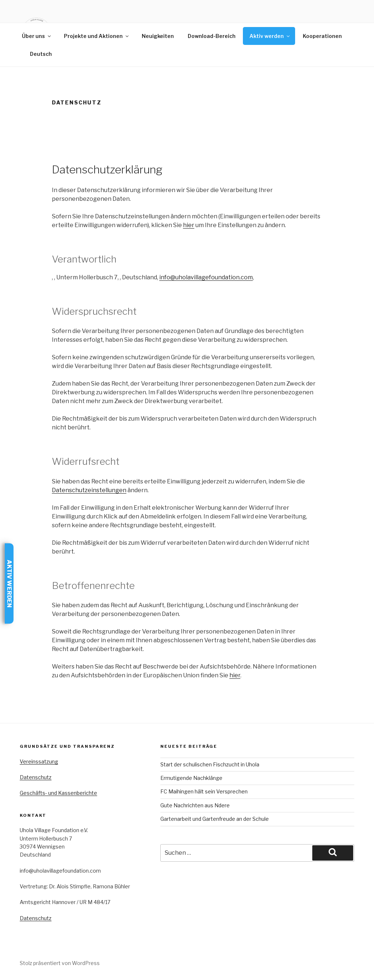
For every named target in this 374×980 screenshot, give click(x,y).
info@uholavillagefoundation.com (206, 277)
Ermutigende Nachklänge (191, 778)
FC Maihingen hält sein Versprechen (204, 791)
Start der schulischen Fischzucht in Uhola (210, 764)
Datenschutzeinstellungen (89, 490)
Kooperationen (322, 36)
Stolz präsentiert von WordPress (60, 963)
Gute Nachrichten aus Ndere (195, 805)
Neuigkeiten (158, 36)
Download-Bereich (212, 36)
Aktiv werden (270, 36)
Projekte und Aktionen (97, 36)
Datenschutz (36, 777)
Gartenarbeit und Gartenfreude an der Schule (215, 819)
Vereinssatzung (39, 761)
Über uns (37, 36)
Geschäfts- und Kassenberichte (58, 793)
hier (189, 225)
